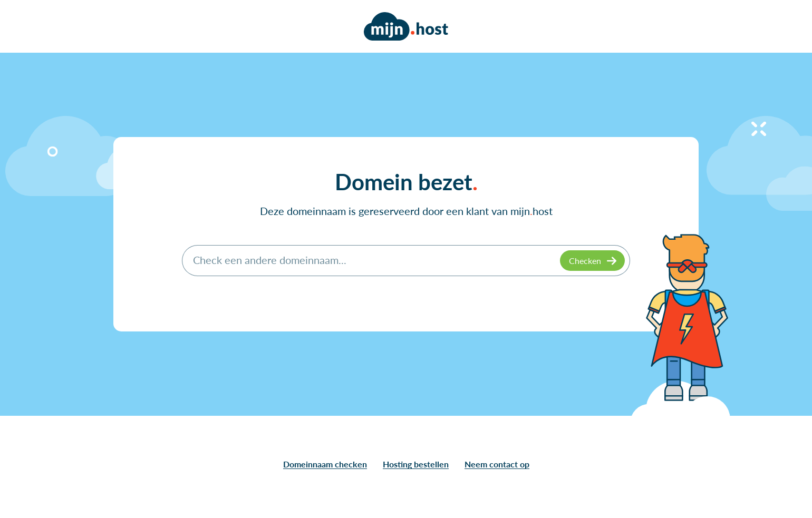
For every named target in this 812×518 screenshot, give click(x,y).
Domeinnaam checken (325, 464)
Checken (585, 261)
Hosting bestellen (416, 464)
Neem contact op (497, 464)
